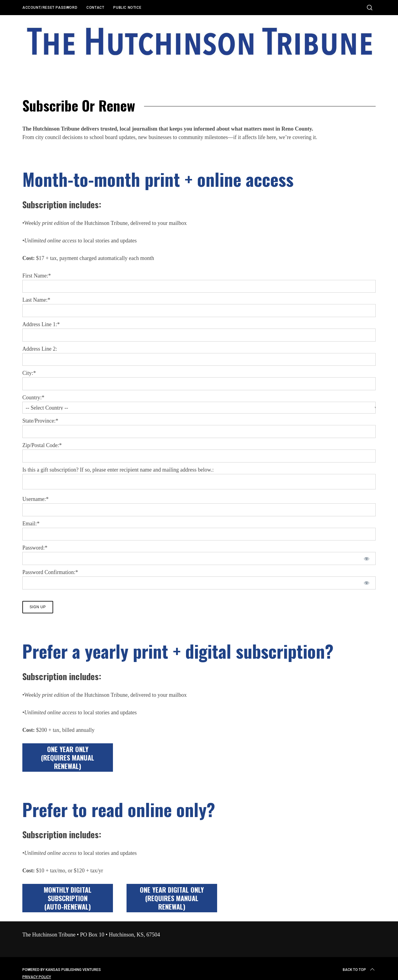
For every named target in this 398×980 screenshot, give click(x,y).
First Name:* (37, 276)
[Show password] (367, 558)
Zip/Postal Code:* (42, 445)
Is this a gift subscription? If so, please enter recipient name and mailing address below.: (118, 470)
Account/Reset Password (50, 8)
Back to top (359, 972)
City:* (29, 373)
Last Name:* (36, 300)
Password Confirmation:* (50, 572)
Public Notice (127, 8)
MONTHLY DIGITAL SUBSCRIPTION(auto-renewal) (68, 900)
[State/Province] (199, 432)
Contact (95, 8)
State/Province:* (40, 421)
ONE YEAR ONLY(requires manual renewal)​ (68, 759)
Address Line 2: (40, 349)
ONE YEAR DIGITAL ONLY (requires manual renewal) (172, 900)
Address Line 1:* (41, 324)
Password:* (35, 548)
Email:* (31, 524)
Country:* (33, 398)
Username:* (35, 499)
